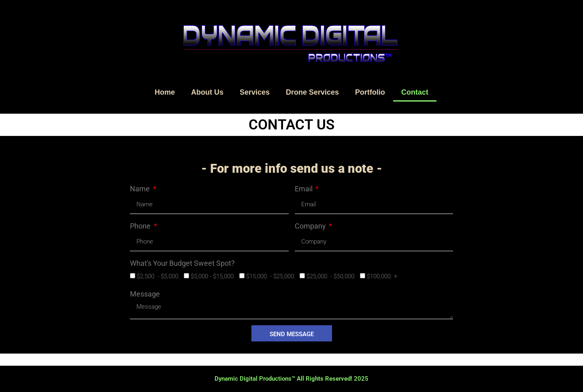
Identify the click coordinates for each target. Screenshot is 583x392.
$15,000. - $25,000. (271, 276)
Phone (141, 226)
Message (145, 294)
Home (165, 92)
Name (141, 189)
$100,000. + (382, 276)
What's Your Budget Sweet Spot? (182, 263)
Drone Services (312, 92)
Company (311, 226)
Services (255, 92)
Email (304, 189)
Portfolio (370, 92)
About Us (207, 92)
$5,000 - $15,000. (213, 276)
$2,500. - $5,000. (158, 276)
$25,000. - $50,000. (331, 276)
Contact (415, 92)
